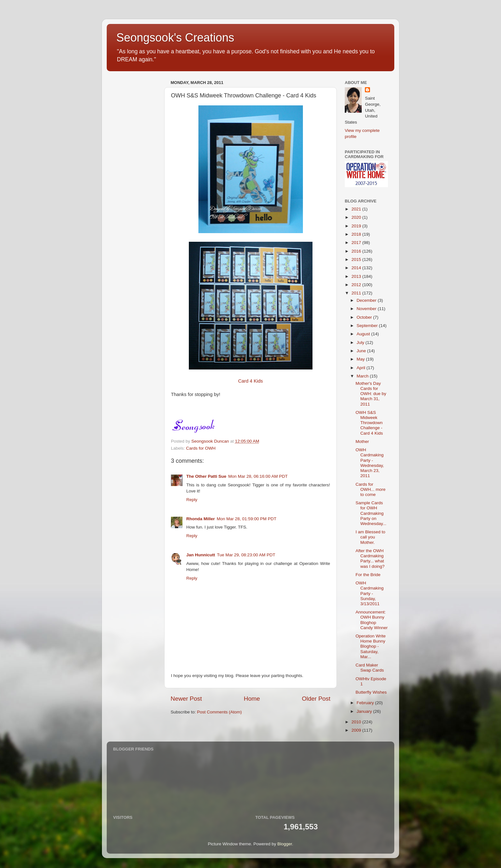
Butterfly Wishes (371, 692)
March (363, 376)
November (367, 309)
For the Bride (368, 575)
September (368, 326)
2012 (357, 285)
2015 (357, 259)
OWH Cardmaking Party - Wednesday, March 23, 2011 (370, 463)
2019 (357, 226)
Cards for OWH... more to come (371, 489)
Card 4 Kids (250, 381)
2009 (357, 730)
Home (252, 699)
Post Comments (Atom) (220, 712)
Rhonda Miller (200, 519)
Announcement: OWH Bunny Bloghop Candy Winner (372, 620)
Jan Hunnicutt (201, 555)
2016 (357, 251)
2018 (357, 234)
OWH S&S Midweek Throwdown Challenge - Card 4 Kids (369, 423)
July (361, 343)
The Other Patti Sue (206, 476)
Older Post (316, 699)
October (365, 317)
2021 (357, 209)
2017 (357, 243)
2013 (357, 276)
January (365, 711)
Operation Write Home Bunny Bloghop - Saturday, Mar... (371, 646)
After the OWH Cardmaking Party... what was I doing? (370, 559)
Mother (362, 442)
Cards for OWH (201, 448)
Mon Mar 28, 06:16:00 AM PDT (258, 476)
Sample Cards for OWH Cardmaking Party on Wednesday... (371, 513)
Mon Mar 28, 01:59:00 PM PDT (247, 519)
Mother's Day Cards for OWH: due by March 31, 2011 (371, 394)
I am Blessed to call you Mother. (370, 537)
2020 (357, 217)
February (366, 703)
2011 (357, 293)
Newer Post (186, 699)
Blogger (285, 844)
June (362, 351)
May (361, 359)
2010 (357, 722)
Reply (192, 500)
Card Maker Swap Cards (370, 668)
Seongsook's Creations (175, 38)
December (367, 300)
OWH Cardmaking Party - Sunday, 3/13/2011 (370, 593)
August (364, 334)
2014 (357, 268)
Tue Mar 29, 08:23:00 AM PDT (246, 555)
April (362, 368)
